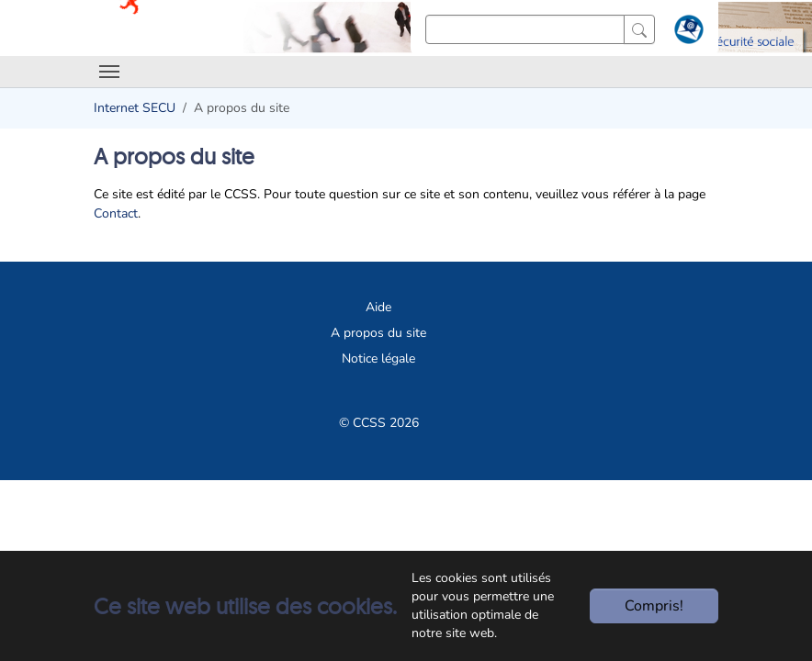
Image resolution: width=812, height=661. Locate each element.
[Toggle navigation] (109, 72)
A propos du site (378, 333)
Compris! (654, 606)
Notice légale (378, 359)
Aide (378, 307)
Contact (116, 213)
